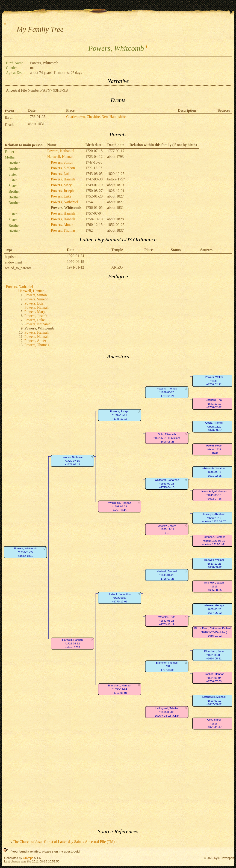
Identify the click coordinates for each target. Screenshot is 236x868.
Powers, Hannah (63, 179)
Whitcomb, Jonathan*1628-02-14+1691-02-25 (214, 472)
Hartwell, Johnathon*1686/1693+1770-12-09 (120, 598)
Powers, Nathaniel (61, 151)
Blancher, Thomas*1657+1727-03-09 (167, 666)
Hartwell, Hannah (60, 157)
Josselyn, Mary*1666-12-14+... (167, 529)
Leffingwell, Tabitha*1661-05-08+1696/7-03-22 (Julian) (167, 712)
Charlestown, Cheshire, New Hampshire (96, 117)
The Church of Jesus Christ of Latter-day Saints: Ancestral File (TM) (64, 842)
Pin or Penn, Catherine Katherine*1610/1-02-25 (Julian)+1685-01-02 (214, 632)
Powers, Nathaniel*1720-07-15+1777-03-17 (72, 461)
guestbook (71, 852)
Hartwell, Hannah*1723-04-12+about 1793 (72, 644)
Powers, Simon (62, 162)
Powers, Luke (61, 196)
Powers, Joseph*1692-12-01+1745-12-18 (120, 415)
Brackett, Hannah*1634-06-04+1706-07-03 (214, 678)
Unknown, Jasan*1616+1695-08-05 (214, 586)
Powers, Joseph (62, 191)
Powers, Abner (62, 225)
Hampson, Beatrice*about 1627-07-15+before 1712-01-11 (214, 541)
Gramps (28, 858)
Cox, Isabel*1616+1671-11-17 (214, 723)
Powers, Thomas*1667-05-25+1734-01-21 (167, 392)
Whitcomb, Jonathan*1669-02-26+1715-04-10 (167, 484)
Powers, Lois (61, 174)
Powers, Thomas (63, 230)
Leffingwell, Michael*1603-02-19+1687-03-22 (214, 700)
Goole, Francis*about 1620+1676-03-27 (214, 426)
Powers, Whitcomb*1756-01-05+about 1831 (25, 552)
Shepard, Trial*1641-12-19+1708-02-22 (214, 404)
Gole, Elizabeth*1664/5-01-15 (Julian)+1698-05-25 (167, 438)
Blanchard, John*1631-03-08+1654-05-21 (214, 655)
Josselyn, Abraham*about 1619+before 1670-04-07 (214, 518)
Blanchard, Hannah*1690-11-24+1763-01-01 (119, 689)
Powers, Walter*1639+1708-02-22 (214, 381)
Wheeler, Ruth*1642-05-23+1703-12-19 (167, 621)
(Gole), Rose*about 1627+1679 (214, 449)
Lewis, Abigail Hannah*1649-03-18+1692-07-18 (214, 495)
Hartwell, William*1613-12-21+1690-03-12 (214, 563)
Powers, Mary (61, 185)
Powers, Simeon (63, 168)
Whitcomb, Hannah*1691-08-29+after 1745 (120, 506)
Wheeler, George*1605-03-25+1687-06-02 (214, 609)
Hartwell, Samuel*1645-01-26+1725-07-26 (167, 575)
